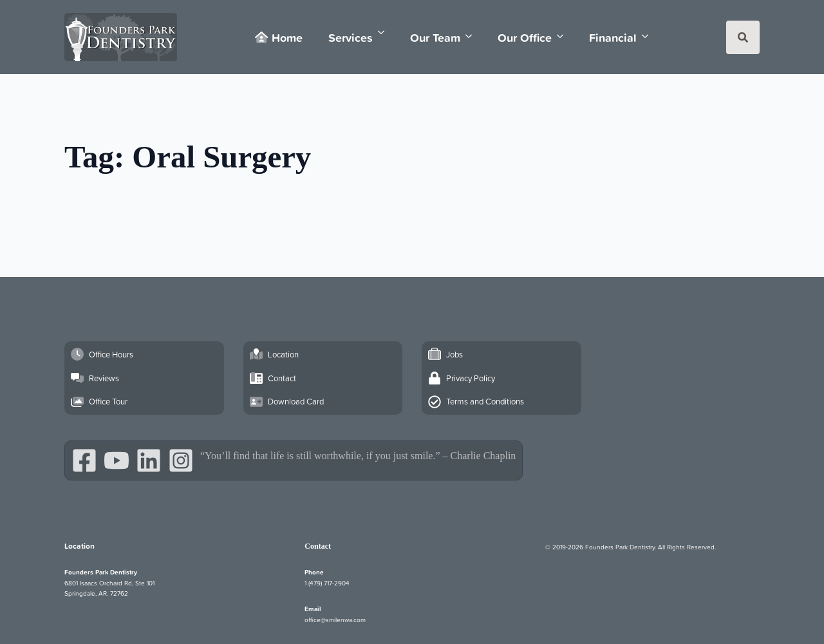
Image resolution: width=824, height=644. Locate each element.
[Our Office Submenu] (564, 36)
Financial (613, 37)
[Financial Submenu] (649, 36)
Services (351, 37)
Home (278, 37)
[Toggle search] (743, 37)
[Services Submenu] (385, 33)
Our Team (435, 37)
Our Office (525, 37)
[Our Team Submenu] (473, 36)
